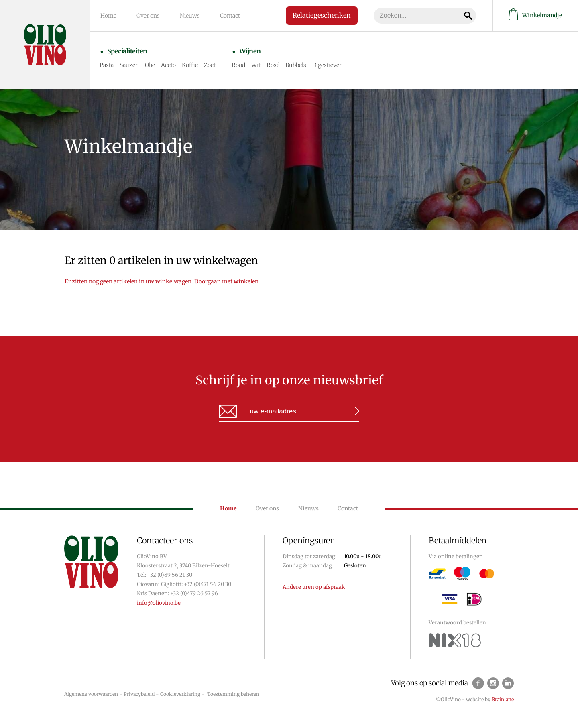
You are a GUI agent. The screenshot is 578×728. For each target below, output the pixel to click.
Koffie (190, 65)
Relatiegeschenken (322, 15)
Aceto (168, 65)
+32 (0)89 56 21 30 (170, 575)
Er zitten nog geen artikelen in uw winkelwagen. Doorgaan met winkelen (162, 281)
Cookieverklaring (180, 694)
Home (108, 16)
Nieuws (190, 16)
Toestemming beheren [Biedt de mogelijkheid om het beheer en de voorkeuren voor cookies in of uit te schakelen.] (233, 694)
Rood (238, 65)
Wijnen (250, 51)
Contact (230, 16)
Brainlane (503, 699)
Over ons (148, 16)
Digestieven (328, 65)
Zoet (210, 65)
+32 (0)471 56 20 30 (208, 584)
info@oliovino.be (159, 603)
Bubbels (296, 65)
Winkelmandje (535, 15)
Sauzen (129, 65)
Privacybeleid (139, 694)
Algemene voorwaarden (91, 694)
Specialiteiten (127, 51)
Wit (256, 65)
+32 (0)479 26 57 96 (194, 593)
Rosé (273, 65)
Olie (150, 65)
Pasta (107, 65)
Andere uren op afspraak (314, 587)
